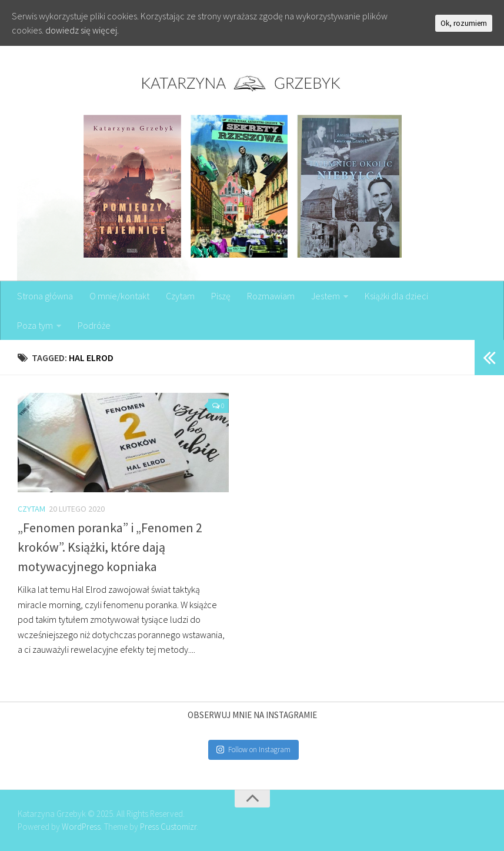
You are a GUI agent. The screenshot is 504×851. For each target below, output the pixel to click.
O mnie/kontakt (119, 296)
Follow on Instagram (253, 750)
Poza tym (35, 325)
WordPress (81, 827)
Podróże (94, 325)
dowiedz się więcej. (82, 30)
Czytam (180, 296)
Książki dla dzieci (396, 296)
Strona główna (45, 296)
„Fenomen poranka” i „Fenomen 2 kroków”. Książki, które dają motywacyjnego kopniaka (110, 547)
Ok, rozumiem (464, 23)
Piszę (221, 296)
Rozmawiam (271, 296)
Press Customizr (168, 827)
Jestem (326, 296)
